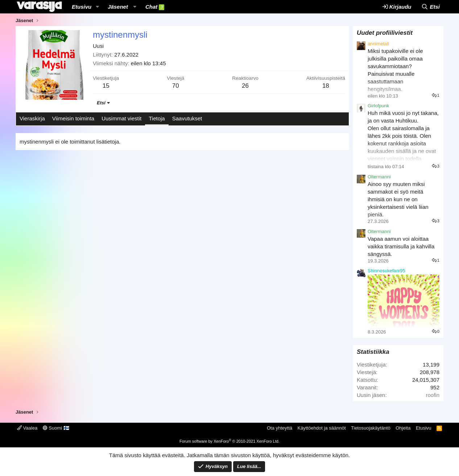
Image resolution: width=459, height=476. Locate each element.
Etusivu (82, 7)
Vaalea (27, 428)
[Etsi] (431, 7)
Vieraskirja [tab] (32, 118)
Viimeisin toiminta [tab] (73, 118)
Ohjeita (403, 428)
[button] (97, 7)
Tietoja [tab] (157, 118)
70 (176, 86)
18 (326, 86)
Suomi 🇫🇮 (56, 428)
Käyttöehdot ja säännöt (322, 428)
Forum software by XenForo (230, 441)
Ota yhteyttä (280, 428)
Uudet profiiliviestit (385, 33)
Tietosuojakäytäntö (371, 428)
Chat (155, 7)
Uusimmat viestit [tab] (121, 118)
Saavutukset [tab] (187, 118)
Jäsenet (118, 7)
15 (106, 86)
